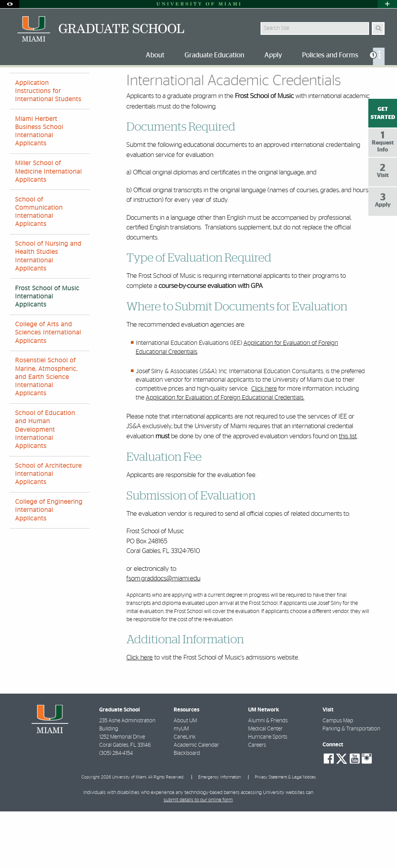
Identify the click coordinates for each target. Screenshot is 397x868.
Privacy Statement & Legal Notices (285, 834)
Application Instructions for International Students (48, 148)
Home (16, 83)
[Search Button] (378, 28)
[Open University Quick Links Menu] (387, 4)
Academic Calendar (196, 802)
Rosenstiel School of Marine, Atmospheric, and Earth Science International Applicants (46, 433)
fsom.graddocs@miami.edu (163, 635)
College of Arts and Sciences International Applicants (48, 389)
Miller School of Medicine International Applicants (48, 228)
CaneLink (185, 794)
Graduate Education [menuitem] (214, 55)
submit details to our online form (198, 857)
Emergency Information (219, 834)
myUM (181, 785)
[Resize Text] (366, 78)
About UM (185, 777)
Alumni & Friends (268, 777)
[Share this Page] (383, 79)
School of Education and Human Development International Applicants (45, 486)
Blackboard (187, 810)
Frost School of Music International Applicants (47, 353)
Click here (264, 445)
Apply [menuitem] (273, 55)
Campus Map (338, 777)
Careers (257, 802)
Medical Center (265, 785)
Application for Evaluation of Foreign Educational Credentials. (225, 454)
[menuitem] (379, 56)
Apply (41, 83)
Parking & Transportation (351, 785)
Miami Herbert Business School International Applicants (39, 188)
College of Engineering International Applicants (49, 567)
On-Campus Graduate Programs (93, 84)
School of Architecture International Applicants (48, 530)
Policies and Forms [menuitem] (330, 55)
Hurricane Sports (268, 794)
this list (348, 493)
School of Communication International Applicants (39, 269)
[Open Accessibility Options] (10, 4)
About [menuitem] (155, 55)
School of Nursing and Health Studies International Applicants (48, 313)
